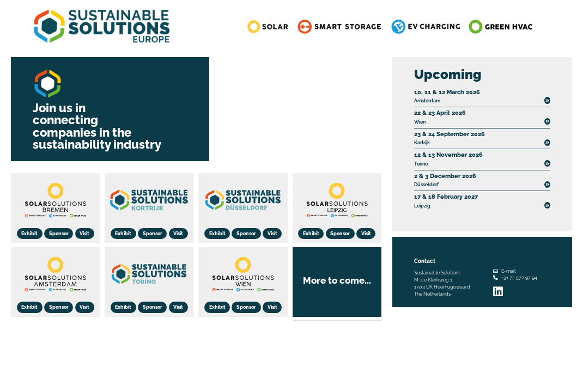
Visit (84, 234)
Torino (448, 158)
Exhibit (29, 234)
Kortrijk (450, 138)
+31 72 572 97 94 (519, 278)
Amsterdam (447, 96)
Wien (440, 117)
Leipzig (446, 200)
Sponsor (59, 234)
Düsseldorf (445, 180)
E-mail (508, 271)
